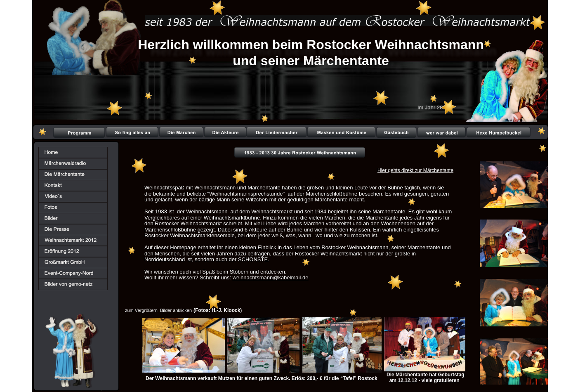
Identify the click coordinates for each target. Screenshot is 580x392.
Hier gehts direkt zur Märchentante (415, 170)
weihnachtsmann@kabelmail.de (271, 277)
